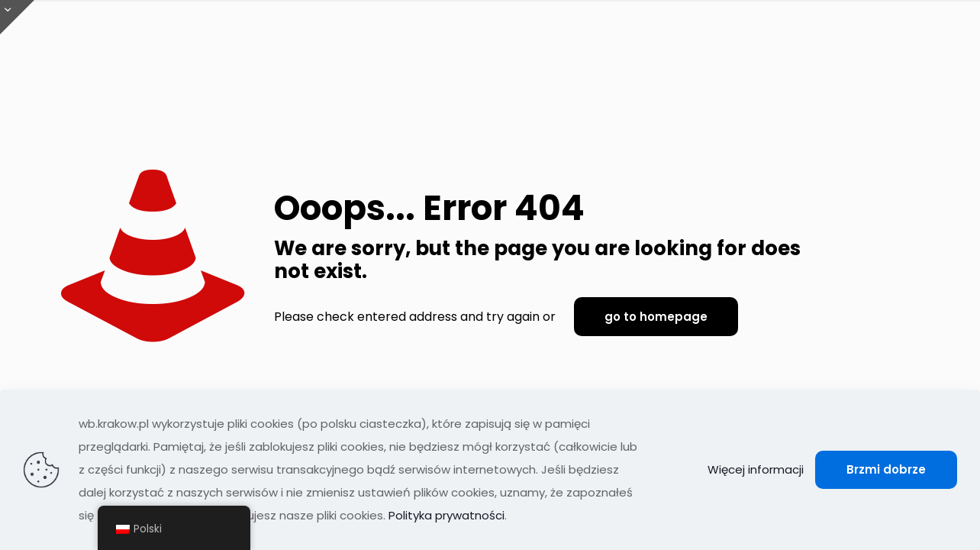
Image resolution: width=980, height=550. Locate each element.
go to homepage (656, 317)
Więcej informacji (756, 469)
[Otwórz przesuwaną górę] (17, 17)
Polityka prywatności (446, 515)
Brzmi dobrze (886, 469)
